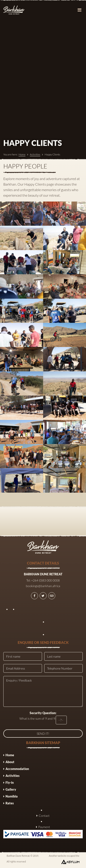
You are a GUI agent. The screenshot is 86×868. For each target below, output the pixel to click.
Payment (44, 827)
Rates (10, 803)
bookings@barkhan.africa (43, 586)
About (10, 762)
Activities (35, 154)
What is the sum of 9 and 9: (43, 718)
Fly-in (10, 783)
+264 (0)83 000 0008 (45, 580)
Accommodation (17, 769)
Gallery (11, 789)
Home (22, 154)
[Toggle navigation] (79, 10)
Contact (44, 816)
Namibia (12, 796)
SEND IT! (43, 734)
